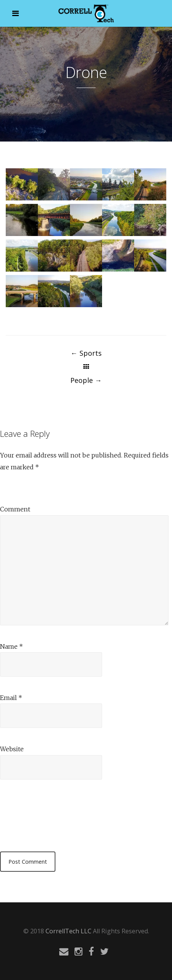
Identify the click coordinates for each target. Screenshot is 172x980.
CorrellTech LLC (68, 931)
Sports (86, 353)
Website (12, 749)
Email (11, 698)
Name (11, 646)
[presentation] (58, 814)
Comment (15, 509)
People (86, 380)
